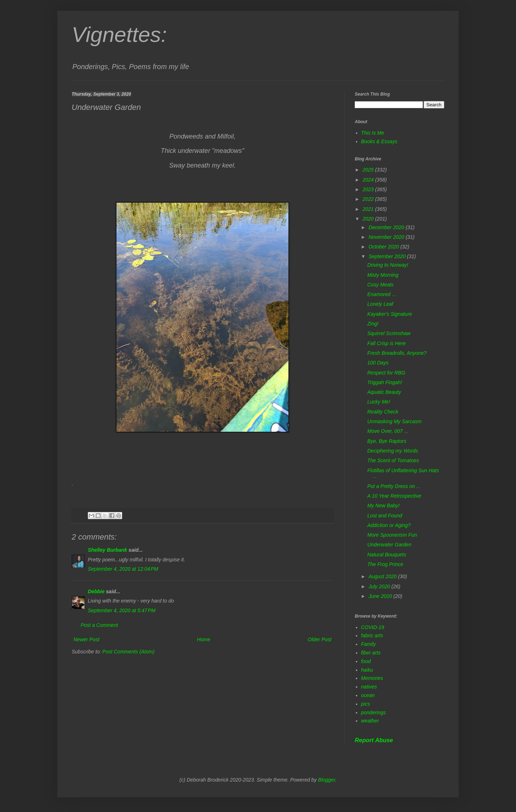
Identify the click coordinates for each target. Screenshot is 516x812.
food (366, 661)
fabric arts (372, 635)
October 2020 (384, 247)
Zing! (373, 324)
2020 (369, 219)
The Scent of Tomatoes (393, 460)
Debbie (96, 591)
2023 (369, 189)
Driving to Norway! (388, 265)
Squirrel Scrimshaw (389, 333)
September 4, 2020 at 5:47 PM (122, 610)
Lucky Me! (379, 402)
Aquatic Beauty (384, 392)
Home (203, 639)
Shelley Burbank (107, 550)
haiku (367, 670)
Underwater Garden (389, 545)
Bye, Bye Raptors (387, 441)
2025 (369, 170)
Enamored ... (382, 294)
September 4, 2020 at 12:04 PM (123, 569)
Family (369, 644)
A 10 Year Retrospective (394, 496)
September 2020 (388, 256)
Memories (372, 678)
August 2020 (383, 576)
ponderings (374, 712)
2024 (369, 180)
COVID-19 (373, 627)
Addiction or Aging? (389, 525)
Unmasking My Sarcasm (395, 421)
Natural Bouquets (387, 555)
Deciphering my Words (393, 451)
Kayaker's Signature (390, 314)
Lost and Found (385, 516)
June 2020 (381, 596)
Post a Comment (99, 625)
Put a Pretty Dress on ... (394, 486)
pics (366, 704)
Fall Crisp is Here (386, 343)
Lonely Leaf (380, 304)
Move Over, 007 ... (388, 431)
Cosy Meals (380, 285)
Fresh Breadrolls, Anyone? (397, 353)
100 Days (378, 363)
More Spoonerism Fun (392, 535)
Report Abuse (374, 740)
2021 (369, 209)
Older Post (320, 639)
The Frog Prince (385, 564)
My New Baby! (383, 506)
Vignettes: (119, 35)
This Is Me (373, 133)
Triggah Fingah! (385, 382)
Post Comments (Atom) (128, 652)
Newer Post (86, 639)
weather (370, 721)
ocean (368, 695)
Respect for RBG (386, 373)
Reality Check (383, 412)
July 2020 (380, 586)
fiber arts (371, 653)
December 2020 (387, 227)
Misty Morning (383, 275)
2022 (369, 199)
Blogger (327, 780)
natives (369, 687)
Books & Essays (379, 141)
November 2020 (387, 237)
